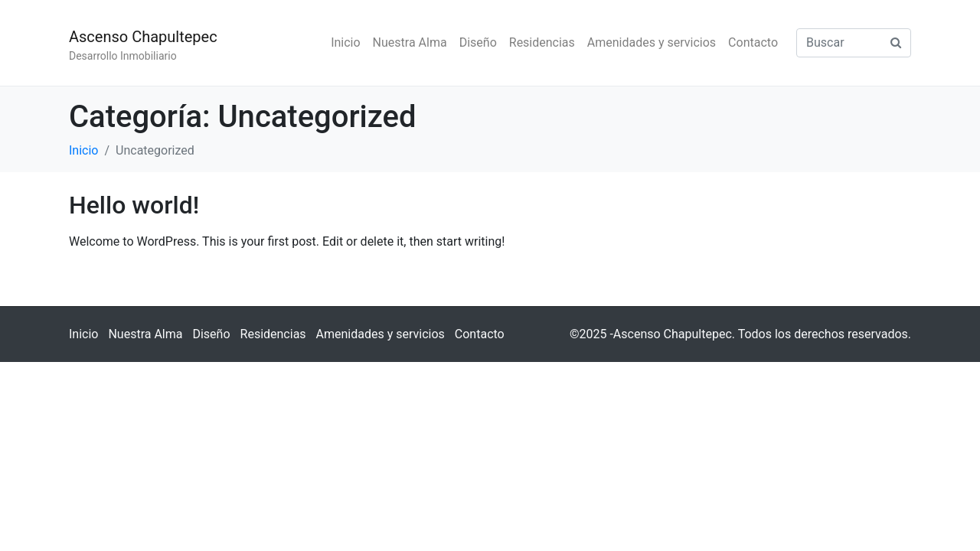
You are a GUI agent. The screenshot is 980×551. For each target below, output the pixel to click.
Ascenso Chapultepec (143, 37)
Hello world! (134, 205)
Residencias (542, 42)
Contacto (753, 42)
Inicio (345, 42)
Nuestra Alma (410, 42)
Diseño (478, 42)
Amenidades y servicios (652, 42)
